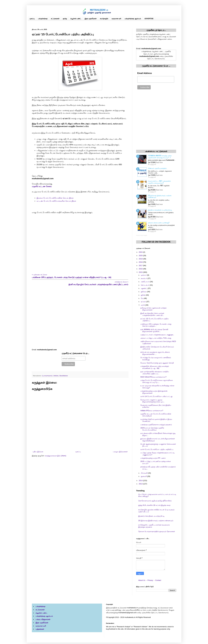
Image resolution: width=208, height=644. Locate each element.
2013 (141, 484)
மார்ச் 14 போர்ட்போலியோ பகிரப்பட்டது (156, 396)
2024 (141, 252)
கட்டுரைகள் (55, 19)
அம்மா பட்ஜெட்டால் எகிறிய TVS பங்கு (156, 338)
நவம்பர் (144, 278)
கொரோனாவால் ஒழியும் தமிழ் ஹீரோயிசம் (155, 501)
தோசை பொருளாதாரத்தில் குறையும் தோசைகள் (157, 531)
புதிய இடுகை (38, 452)
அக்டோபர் (145, 282)
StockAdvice (64, 376)
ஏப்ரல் (144, 302)
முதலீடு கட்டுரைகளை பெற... (75, 353)
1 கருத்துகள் (152, 177)
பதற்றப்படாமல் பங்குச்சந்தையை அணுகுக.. (157, 335)
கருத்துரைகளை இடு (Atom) (56, 456)
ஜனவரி (144, 476)
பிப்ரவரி (144, 473)
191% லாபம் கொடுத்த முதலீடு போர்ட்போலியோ (152, 429)
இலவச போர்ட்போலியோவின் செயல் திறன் (55, 198)
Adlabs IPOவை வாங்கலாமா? (152, 411)
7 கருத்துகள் (152, 218)
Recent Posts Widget (142, 235)
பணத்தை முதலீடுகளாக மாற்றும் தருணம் (156, 425)
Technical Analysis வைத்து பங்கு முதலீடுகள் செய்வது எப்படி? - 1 (160, 156)
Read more (159, 162)
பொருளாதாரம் (47, 376)
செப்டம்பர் (145, 285)
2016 (141, 269)
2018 (141, 262)
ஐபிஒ (65, 19)
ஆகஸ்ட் (144, 288)
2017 (141, 265)
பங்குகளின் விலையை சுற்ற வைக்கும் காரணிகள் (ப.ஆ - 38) (155, 367)
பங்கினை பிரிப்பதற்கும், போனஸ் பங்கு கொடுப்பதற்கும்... (156, 325)
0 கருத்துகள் (152, 164)
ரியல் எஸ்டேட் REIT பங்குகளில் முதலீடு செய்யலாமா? (159, 182)
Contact (158, 580)
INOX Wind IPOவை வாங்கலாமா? (153, 377)
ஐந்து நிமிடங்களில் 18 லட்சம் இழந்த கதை (154, 505)
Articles (56, 376)
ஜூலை (144, 292)
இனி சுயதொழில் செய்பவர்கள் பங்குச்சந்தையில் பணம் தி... (152, 314)
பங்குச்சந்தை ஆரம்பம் (133, 19)
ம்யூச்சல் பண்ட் (76, 19)
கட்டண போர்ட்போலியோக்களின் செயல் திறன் (56, 201)
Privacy (150, 580)
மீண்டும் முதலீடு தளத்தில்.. (158, 168)
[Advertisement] (80, 317)
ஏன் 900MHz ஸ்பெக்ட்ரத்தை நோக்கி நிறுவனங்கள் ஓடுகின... (154, 330)
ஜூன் (143, 295)
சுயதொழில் (104, 19)
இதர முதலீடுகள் (90, 19)
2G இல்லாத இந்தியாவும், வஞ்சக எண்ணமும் (160, 196)
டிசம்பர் (144, 275)
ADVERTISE (149, 19)
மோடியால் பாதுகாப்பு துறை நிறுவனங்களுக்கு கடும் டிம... (152, 401)
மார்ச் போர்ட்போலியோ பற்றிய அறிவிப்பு (157, 449)
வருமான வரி (116, 19)
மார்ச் (143, 305)
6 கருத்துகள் (152, 192)
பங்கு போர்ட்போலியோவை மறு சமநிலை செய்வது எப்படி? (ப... (157, 381)
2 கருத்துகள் (152, 206)
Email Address (145, 73)
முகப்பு (32, 19)
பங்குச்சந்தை (43, 19)
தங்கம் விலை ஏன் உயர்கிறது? (159, 223)
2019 (141, 259)
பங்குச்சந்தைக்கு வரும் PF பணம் (153, 458)
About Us (142, 580)
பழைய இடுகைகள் (120, 452)
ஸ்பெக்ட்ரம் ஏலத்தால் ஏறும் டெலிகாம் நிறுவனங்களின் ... (155, 353)
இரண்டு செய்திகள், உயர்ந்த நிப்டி (160, 210)
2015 (141, 272)
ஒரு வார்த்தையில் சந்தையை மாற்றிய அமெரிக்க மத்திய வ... (155, 373)
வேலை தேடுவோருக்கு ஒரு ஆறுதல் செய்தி (157, 363)
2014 (141, 481)
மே (142, 298)
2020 (141, 256)
